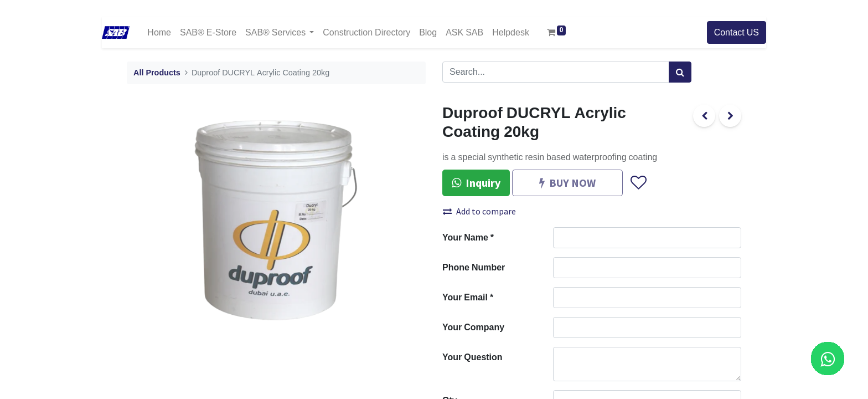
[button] (638, 183)
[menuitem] (159, 32)
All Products (157, 73)
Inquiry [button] (476, 183)
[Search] (680, 72)
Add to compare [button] (479, 211)
